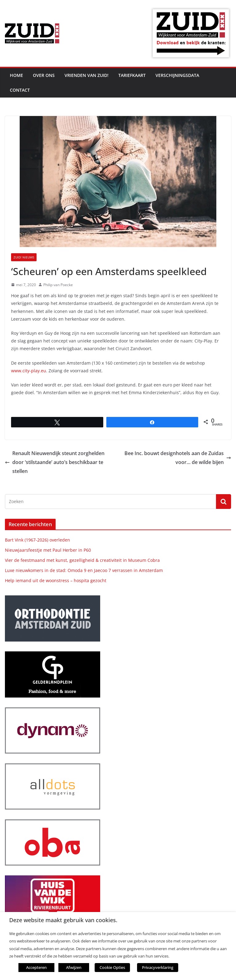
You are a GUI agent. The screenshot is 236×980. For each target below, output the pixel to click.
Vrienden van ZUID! (87, 75)
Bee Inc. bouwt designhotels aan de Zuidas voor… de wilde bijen (178, 458)
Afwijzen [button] (74, 967)
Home (16, 75)
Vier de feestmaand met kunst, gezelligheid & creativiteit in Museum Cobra (82, 560)
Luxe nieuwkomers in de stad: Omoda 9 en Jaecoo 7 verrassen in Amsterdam (84, 570)
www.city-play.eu (29, 371)
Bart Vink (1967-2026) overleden (37, 540)
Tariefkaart (132, 75)
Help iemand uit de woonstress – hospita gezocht (56, 580)
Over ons (44, 75)
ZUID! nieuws (24, 257)
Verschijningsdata (177, 75)
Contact (20, 90)
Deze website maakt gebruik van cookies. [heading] (63, 920)
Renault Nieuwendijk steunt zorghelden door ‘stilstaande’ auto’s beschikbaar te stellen (55, 462)
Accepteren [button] (36, 967)
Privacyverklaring (158, 967)
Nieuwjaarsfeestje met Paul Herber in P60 (48, 550)
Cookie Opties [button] (112, 967)
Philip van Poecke (58, 285)
